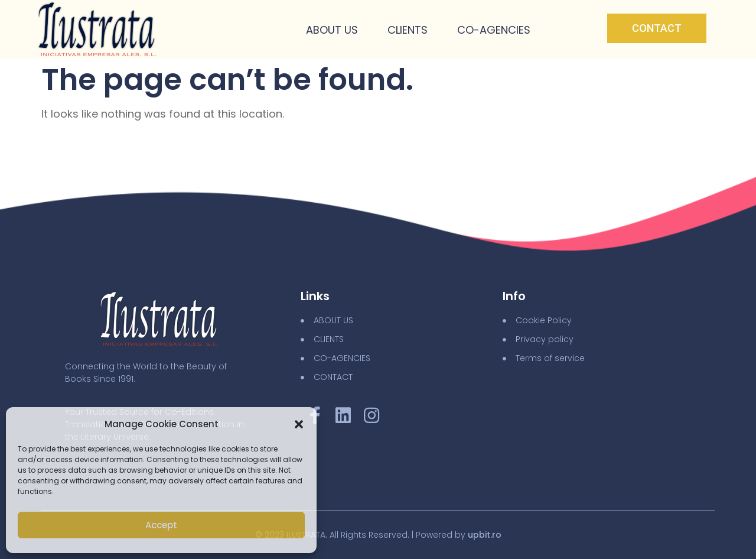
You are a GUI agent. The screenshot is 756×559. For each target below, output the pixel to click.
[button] (299, 424)
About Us (332, 30)
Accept (161, 525)
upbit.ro (485, 535)
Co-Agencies (494, 30)
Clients (408, 30)
